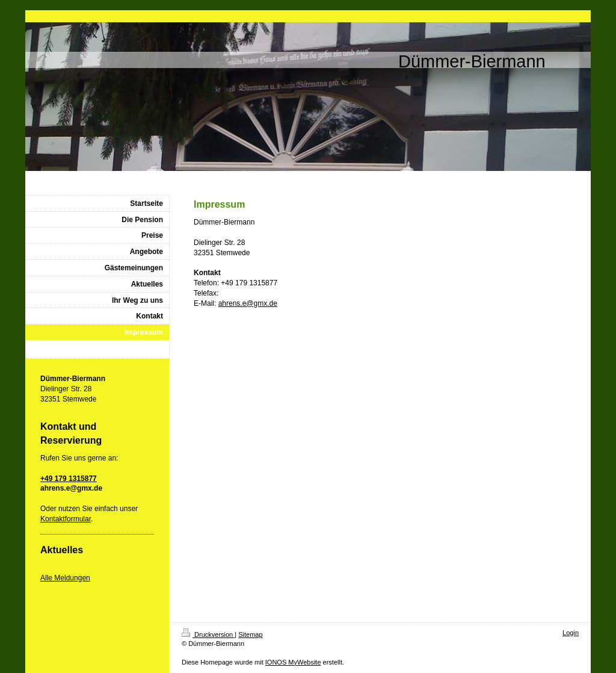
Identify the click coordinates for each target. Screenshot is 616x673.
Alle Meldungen (65, 578)
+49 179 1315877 (69, 479)
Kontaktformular (66, 519)
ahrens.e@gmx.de (248, 303)
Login (571, 633)
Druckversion (208, 634)
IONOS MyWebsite (293, 662)
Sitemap (250, 634)
